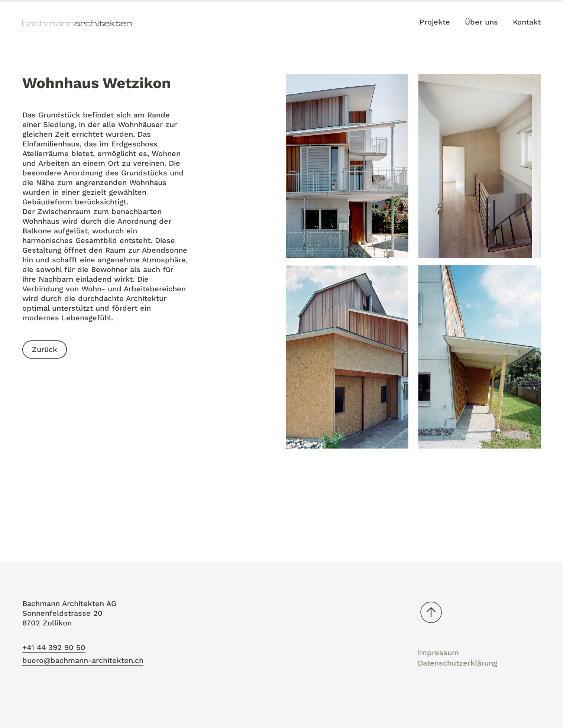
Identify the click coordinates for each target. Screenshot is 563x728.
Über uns (481, 22)
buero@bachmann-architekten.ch (83, 660)
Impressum (438, 653)
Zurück (45, 350)
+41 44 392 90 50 (54, 647)
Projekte (435, 22)
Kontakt (527, 22)
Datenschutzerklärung (457, 663)
